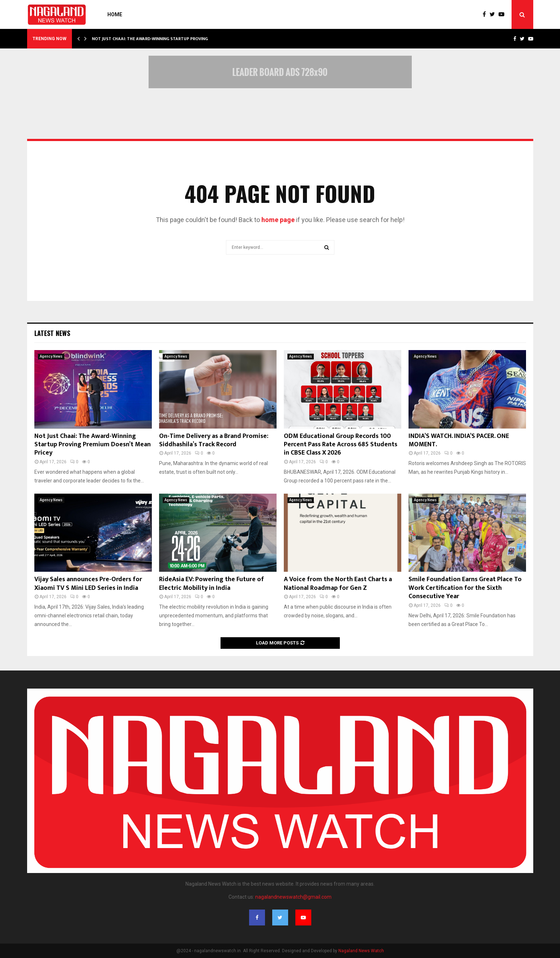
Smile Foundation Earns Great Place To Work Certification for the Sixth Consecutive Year (465, 588)
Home (115, 14)
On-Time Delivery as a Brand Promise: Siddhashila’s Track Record (214, 440)
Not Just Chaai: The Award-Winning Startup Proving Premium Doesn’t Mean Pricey (93, 445)
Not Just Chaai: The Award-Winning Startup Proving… (152, 39)
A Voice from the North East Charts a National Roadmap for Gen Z (338, 584)
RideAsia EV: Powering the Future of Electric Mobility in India (211, 584)
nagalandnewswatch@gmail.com (293, 897)
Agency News (51, 356)
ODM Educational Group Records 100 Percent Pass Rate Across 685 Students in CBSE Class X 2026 (341, 445)
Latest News (52, 333)
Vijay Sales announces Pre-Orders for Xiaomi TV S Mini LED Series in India (88, 584)
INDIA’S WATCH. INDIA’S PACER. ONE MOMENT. (459, 440)
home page (278, 220)
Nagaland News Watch (361, 951)
